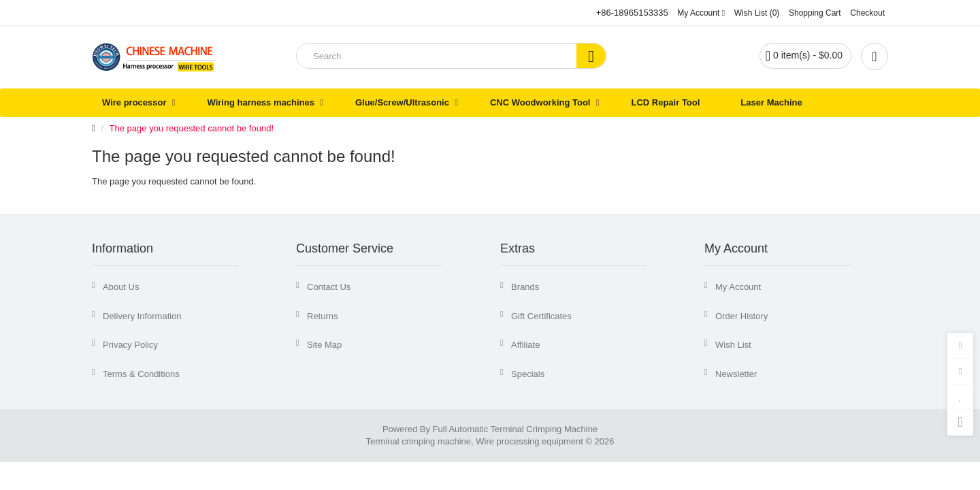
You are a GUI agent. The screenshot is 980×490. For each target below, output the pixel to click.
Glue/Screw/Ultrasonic (402, 102)
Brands (525, 287)
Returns (323, 316)
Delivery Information (142, 316)
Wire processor (134, 102)
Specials (528, 374)
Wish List (733, 345)
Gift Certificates (541, 316)
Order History (741, 316)
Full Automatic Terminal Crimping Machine (516, 429)
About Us (121, 287)
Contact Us (329, 287)
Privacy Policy (130, 345)
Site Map (324, 345)
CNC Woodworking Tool (540, 102)
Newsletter (736, 374)
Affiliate (525, 345)
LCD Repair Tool (665, 102)
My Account (738, 287)
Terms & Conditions (141, 374)
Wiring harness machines (261, 102)
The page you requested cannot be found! (192, 128)
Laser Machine (771, 102)
